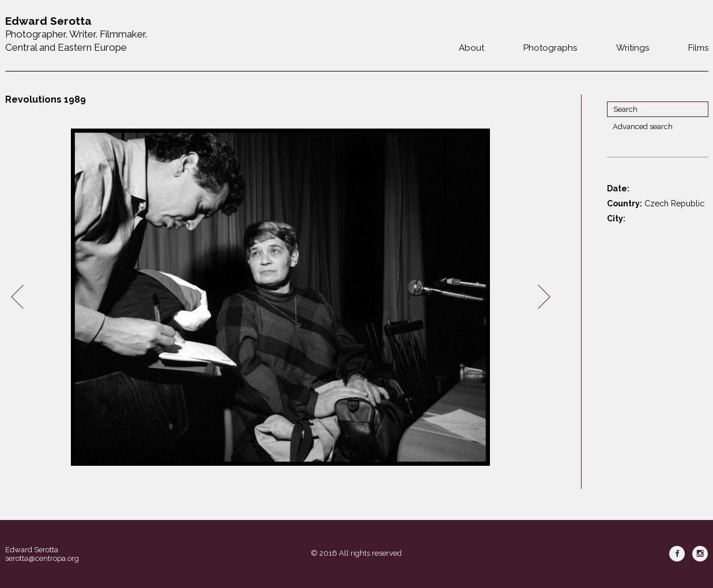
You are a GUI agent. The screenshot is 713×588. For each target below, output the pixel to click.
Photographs (550, 48)
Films (698, 48)
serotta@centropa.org (42, 558)
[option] (281, 297)
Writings (633, 48)
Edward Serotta (32, 550)
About (471, 48)
